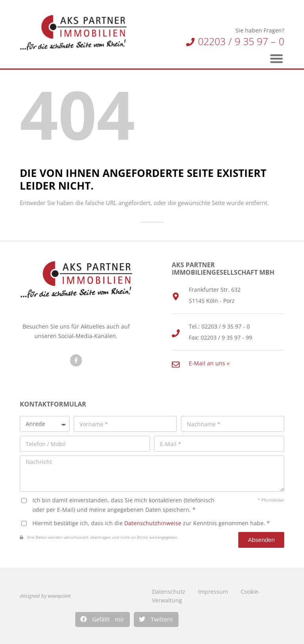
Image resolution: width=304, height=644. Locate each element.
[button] (103, 619)
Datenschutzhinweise (153, 523)
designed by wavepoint (45, 596)
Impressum (213, 592)
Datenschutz (169, 592)
